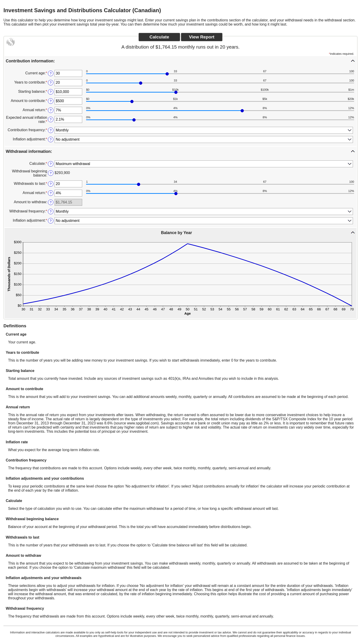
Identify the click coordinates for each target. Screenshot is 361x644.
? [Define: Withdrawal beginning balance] (51, 173)
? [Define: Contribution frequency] (51, 130)
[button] (180, 61)
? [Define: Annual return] (51, 110)
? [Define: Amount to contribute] (51, 101)
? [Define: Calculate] (51, 164)
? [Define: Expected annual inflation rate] (51, 119)
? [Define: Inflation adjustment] (51, 139)
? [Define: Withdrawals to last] (51, 184)
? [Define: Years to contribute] (51, 83)
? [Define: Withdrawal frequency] (51, 212)
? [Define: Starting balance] (51, 92)
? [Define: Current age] (51, 73)
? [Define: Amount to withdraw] (51, 202)
